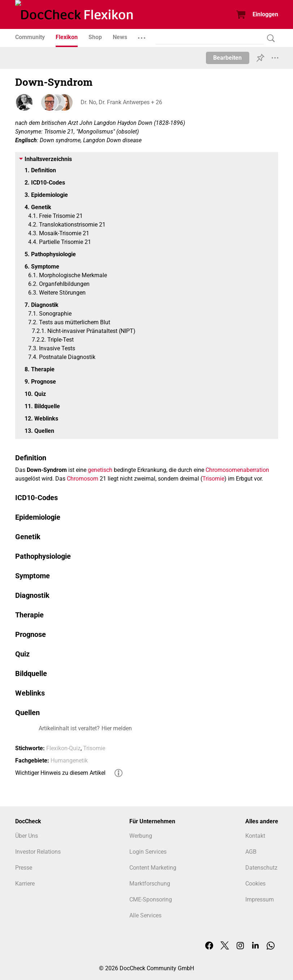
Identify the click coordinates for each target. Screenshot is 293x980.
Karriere (25, 884)
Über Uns (27, 836)
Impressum (260, 899)
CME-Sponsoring (151, 899)
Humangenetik (69, 761)
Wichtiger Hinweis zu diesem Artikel (60, 773)
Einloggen (265, 14)
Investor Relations (38, 852)
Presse (24, 868)
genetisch (100, 470)
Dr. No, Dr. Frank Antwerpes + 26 (121, 102)
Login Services (148, 852)
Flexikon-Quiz (63, 748)
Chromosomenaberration (237, 470)
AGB (251, 852)
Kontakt (255, 836)
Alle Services (145, 915)
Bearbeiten (227, 58)
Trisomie (213, 479)
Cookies (255, 884)
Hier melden (117, 728)
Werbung (141, 836)
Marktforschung (150, 884)
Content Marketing (153, 868)
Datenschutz (261, 868)
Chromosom (83, 479)
